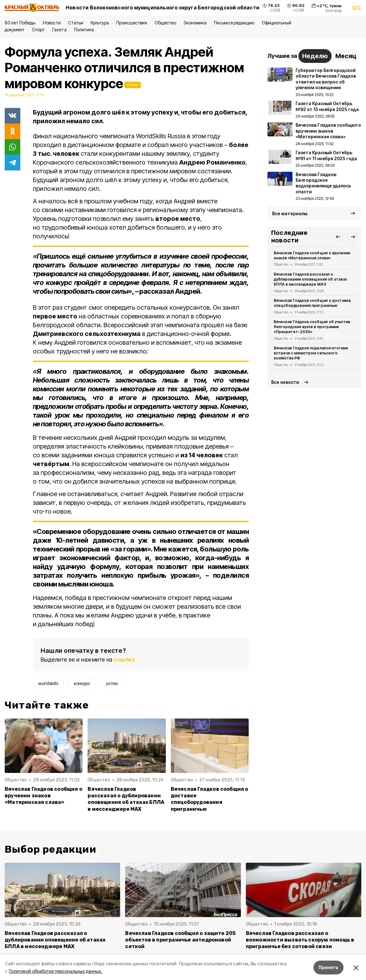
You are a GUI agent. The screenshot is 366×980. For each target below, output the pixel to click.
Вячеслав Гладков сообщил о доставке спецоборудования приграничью (210, 799)
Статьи (76, 23)
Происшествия (132, 23)
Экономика (195, 23)
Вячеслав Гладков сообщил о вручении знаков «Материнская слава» (43, 796)
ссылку (125, 660)
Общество (165, 23)
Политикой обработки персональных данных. (56, 971)
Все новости (285, 382)
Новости (52, 23)
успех (112, 683)
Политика (84, 30)
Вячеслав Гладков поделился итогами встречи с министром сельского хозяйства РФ (311, 353)
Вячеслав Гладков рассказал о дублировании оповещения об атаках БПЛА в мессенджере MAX (126, 799)
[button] (338, 236)
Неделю (315, 56)
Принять (328, 967)
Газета (59, 30)
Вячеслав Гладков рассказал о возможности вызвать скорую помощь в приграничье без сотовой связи (300, 940)
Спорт (38, 30)
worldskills (48, 683)
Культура (100, 23)
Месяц (346, 56)
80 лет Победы (20, 23)
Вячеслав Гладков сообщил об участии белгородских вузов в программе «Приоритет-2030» (312, 327)
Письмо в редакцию (234, 23)
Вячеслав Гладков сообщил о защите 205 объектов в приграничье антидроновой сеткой (180, 940)
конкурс (82, 683)
